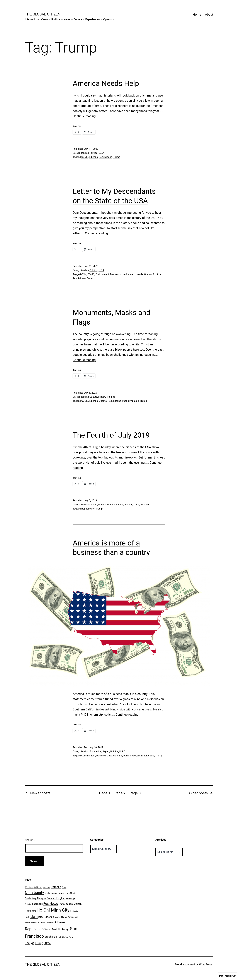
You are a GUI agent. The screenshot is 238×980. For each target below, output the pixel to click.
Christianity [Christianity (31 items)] (34, 893)
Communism (88, 756)
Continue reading (84, 116)
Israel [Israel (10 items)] (41, 917)
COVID (85, 157)
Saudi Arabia (148, 756)
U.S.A (101, 153)
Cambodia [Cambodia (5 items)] (46, 887)
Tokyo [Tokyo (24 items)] (30, 943)
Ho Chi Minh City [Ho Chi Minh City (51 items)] (53, 910)
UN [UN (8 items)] (45, 943)
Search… (30, 840)
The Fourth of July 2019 (111, 435)
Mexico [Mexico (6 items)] (58, 917)
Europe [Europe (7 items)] (72, 898)
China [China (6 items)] (64, 887)
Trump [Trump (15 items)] (39, 943)
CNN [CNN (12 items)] (48, 893)
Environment (102, 274)
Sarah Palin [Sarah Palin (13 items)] (51, 937)
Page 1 (105, 793)
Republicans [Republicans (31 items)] (35, 929)
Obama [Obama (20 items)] (60, 922)
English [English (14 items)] (61, 898)
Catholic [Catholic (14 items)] (56, 887)
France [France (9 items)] (62, 904)
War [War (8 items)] (49, 943)
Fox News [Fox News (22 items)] (51, 904)
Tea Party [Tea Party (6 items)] (69, 937)
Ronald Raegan (132, 756)
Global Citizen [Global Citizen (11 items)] (74, 904)
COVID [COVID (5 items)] (67, 893)
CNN (84, 274)
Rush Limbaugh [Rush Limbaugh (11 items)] (60, 929)
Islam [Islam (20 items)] (34, 917)
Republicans (106, 157)
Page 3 (135, 793)
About (209, 15)
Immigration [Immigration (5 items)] (74, 911)
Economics (95, 752)
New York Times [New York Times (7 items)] (38, 923)
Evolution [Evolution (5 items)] (28, 904)
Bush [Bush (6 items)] (31, 887)
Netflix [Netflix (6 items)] (28, 923)
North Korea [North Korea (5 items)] (50, 923)
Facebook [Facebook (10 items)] (37, 904)
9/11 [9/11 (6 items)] (27, 887)
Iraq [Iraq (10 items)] (27, 917)
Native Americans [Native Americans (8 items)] (70, 917)
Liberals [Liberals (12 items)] (49, 917)
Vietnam (145, 505)
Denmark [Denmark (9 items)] (51, 898)
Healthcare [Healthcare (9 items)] (30, 911)
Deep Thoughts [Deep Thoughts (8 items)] (39, 898)
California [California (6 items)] (38, 887)
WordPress (206, 964)
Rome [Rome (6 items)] (49, 930)
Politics (93, 153)
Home (197, 15)
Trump (117, 157)
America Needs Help (106, 83)
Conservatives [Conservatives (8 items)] (58, 893)
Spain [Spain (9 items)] (62, 937)
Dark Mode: (227, 976)
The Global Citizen (43, 14)
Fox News (115, 274)
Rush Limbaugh (130, 401)
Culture (93, 397)
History (102, 397)
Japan (106, 752)
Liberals (93, 157)
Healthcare (128, 274)
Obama (148, 274)
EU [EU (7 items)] (67, 898)
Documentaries (107, 505)
